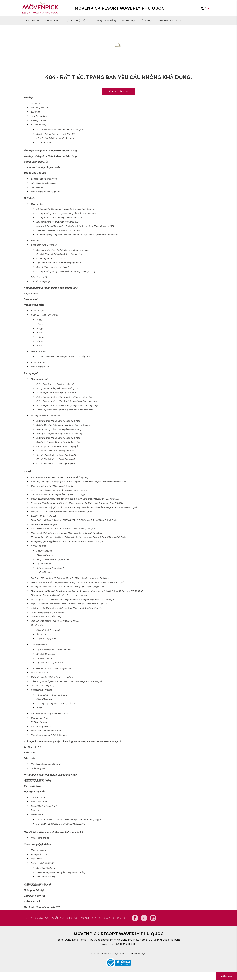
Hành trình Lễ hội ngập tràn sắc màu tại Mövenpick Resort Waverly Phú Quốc (67, 533)
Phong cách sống (105, 20)
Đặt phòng (227, 976)
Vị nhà (39, 333)
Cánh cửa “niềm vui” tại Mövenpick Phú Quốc (52, 486)
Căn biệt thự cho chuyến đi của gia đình (49, 714)
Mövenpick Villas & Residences (45, 416)
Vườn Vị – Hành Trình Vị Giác (45, 315)
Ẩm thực (147, 20)
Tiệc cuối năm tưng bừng (43, 686)
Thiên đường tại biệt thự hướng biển (48, 612)
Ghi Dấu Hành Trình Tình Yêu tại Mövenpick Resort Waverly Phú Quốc (64, 529)
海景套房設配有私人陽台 (37, 780)
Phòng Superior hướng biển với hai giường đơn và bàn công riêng (66, 401)
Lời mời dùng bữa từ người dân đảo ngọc (55, 138)
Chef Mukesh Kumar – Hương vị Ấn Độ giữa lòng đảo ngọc (58, 495)
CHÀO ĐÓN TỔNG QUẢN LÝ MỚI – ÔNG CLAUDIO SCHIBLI (60, 490)
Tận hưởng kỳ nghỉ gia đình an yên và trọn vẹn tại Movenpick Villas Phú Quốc (67, 681)
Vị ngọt (40, 329)
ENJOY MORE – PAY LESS (44, 516)
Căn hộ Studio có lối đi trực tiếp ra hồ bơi (55, 451)
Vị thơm (40, 341)
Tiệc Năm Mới (38, 187)
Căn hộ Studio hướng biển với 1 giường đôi (56, 455)
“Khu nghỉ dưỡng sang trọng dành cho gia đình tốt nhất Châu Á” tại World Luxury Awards (77, 235)
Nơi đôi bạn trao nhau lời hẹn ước (47, 764)
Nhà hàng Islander (39, 108)
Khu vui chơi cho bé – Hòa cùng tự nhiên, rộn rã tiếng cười (63, 357)
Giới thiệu (33, 20)
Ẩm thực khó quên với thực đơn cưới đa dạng (50, 151)
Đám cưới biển (32, 786)
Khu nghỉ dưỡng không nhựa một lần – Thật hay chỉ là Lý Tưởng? (66, 271)
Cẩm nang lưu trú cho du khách (51, 259)
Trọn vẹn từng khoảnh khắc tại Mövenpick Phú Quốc (55, 621)
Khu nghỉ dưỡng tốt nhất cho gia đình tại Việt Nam (59, 218)
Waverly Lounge (39, 120)
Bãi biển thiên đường (46, 868)
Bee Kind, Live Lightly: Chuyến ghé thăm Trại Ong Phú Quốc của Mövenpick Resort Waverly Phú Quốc (78, 482)
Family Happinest (44, 551)
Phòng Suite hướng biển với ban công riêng (56, 384)
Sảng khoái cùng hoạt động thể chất (53, 559)
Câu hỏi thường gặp (40, 282)
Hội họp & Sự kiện (170, 20)
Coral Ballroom (38, 798)
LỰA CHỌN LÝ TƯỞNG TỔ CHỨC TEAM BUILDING (61, 824)
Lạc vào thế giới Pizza (41, 727)
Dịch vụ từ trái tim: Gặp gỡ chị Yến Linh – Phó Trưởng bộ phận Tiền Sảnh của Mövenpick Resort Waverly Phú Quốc (84, 507)
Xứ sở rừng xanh (39, 645)
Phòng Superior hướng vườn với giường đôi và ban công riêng (65, 410)
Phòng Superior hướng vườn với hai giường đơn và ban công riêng (67, 406)
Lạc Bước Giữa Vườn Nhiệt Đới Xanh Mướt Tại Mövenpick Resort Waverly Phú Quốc (70, 578)
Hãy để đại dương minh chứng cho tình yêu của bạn (54, 832)
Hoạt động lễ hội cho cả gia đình (46, 192)
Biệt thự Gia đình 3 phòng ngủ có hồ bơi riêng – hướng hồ (63, 425)
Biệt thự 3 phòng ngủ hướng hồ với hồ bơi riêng (58, 421)
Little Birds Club (38, 352)
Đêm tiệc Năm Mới (45, 658)
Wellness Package (45, 555)
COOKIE (73, 918)
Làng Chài (36, 112)
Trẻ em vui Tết (32, 901)
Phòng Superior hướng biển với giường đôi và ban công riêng (64, 397)
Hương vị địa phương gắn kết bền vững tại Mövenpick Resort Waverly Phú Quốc (68, 542)
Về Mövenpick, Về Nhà (42, 690)
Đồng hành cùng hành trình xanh (46, 731)
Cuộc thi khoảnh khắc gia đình (50, 568)
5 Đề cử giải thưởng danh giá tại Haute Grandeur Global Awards (66, 209)
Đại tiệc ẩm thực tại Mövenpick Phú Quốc (55, 650)
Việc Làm (29, 753)
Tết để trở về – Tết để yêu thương (52, 695)
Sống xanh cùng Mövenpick (44, 245)
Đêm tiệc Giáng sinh (46, 654)
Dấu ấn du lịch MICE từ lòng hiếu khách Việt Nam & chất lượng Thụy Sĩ (69, 820)
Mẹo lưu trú (36, 859)
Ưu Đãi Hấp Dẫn (77, 20)
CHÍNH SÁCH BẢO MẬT (50, 918)
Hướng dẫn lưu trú (40, 855)
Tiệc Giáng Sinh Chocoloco (44, 183)
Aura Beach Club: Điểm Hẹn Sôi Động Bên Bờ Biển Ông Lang (60, 478)
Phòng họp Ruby (39, 802)
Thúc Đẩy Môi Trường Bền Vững (46, 617)
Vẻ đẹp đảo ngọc (44, 572)
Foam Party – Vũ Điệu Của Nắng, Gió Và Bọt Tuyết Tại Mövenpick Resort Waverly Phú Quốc (74, 520)
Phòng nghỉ (53, 20)
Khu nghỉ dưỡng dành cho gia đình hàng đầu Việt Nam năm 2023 (66, 213)
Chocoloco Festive (35, 173)
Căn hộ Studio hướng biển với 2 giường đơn (57, 459)
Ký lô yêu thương (39, 722)
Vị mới (39, 346)
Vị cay (39, 320)
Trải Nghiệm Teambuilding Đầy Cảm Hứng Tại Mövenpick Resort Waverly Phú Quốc (73, 741)
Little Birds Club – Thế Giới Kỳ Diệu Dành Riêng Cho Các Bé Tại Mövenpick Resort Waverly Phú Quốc (78, 582)
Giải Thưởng (37, 204)
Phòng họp (36, 810)
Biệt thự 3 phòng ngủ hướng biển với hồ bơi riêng (59, 434)
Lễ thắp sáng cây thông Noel (44, 179)
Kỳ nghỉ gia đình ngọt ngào (49, 630)
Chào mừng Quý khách (37, 844)
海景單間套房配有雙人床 (37, 885)
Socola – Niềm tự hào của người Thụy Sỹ (55, 134)
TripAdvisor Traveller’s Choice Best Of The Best (58, 230)
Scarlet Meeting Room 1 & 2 (44, 806)
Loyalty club (31, 299)
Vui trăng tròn (37, 625)
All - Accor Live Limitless (110, 918)
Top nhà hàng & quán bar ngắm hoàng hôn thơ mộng (61, 872)
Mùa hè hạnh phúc (40, 673)
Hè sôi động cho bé (40, 838)
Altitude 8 (35, 103)
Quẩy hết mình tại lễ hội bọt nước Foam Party (52, 677)
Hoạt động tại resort (40, 367)
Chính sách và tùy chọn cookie (42, 167)
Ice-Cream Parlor (44, 143)
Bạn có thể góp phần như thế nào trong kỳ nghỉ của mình (62, 250)
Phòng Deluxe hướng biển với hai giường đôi (57, 388)
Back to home (119, 91)
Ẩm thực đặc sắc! (44, 635)
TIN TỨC (28, 918)
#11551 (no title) (39, 125)
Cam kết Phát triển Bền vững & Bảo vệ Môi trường (59, 254)
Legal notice (31, 293)
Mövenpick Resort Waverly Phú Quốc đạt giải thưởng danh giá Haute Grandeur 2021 (75, 226)
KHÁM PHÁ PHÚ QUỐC (42, 863)
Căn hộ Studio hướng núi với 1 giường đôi (56, 464)
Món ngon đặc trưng (46, 877)
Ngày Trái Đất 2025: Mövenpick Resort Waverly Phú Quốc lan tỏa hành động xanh (69, 604)
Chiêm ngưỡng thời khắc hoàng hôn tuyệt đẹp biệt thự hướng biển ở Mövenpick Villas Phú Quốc (75, 499)
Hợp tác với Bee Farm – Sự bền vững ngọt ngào (59, 263)
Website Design (137, 953)
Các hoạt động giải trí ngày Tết (42, 907)
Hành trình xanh (38, 850)
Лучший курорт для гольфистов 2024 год (50, 775)
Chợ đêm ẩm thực (39, 718)
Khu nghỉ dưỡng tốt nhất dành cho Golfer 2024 (58, 222)
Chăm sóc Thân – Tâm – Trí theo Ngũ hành (51, 669)
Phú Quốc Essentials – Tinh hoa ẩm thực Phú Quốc (60, 130)
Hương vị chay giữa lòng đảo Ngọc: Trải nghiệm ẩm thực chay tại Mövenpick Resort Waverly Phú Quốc (78, 537)
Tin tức (28, 472)
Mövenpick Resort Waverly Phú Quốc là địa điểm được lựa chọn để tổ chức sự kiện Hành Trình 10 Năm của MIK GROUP (87, 591)
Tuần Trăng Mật (38, 768)
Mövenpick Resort (39, 379)
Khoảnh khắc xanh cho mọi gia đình (53, 267)
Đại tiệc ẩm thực (44, 564)
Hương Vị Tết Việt (34, 890)
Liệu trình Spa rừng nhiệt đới (49, 663)
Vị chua (40, 324)
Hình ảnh (35, 241)
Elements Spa (38, 311)
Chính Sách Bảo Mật (36, 162)
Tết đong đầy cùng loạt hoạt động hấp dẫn (56, 704)
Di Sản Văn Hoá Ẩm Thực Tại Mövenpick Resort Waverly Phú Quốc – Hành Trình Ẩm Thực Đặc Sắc (77, 503)
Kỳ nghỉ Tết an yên (45, 699)
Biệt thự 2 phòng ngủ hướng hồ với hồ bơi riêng (58, 438)
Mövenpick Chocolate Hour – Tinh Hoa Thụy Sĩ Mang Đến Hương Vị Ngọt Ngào (68, 587)
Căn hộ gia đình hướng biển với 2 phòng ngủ (57, 446)
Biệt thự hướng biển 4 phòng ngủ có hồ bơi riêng (59, 429)
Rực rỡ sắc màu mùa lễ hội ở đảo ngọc (49, 735)
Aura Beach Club (39, 116)
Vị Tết (39, 708)
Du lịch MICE (37, 815)
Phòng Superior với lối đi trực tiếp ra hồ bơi (56, 393)
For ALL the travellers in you (44, 524)
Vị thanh (40, 337)
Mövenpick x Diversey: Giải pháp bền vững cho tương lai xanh (59, 595)
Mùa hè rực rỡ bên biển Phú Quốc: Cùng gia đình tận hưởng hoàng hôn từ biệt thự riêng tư (73, 600)
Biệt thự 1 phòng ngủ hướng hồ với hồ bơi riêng (58, 442)
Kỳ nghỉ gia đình (39, 546)
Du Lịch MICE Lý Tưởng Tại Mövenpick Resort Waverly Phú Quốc (61, 512)
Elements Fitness (39, 363)
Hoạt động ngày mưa (46, 639)
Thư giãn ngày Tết (34, 896)
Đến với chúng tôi (39, 277)
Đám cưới (129, 20)
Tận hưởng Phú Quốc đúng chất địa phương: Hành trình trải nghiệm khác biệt (67, 608)
